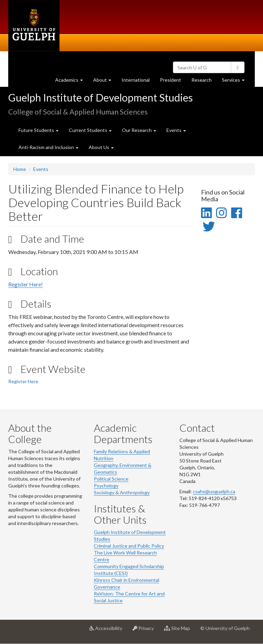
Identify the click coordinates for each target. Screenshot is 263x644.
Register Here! (26, 284)
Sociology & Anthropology (122, 492)
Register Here (23, 381)
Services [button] (236, 82)
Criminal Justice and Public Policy (129, 546)
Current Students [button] (90, 130)
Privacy (146, 631)
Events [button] (176, 130)
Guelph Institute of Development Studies (101, 97)
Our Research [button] (139, 130)
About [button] (105, 82)
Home (20, 169)
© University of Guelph (225, 628)
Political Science (111, 479)
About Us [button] (101, 147)
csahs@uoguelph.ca (214, 491)
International (136, 80)
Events (41, 169)
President (171, 80)
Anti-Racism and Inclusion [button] (48, 147)
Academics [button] (72, 82)
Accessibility (108, 631)
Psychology (106, 486)
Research (204, 82)
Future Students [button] (39, 130)
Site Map (180, 631)
